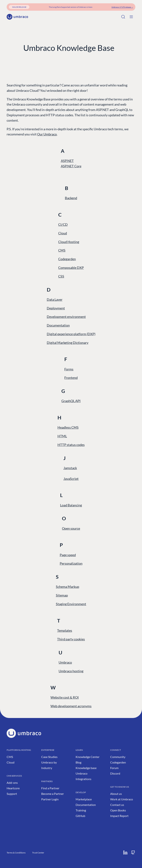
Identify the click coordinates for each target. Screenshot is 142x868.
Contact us (117, 805)
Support (12, 794)
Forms (69, 369)
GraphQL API (71, 401)
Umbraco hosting (71, 671)
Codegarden (67, 259)
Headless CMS (68, 427)
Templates (65, 630)
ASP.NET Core (71, 166)
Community (118, 757)
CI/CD (63, 224)
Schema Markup (67, 587)
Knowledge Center (88, 757)
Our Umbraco (47, 134)
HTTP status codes (71, 445)
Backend (71, 198)
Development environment (66, 317)
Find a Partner (50, 788)
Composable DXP (71, 268)
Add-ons (12, 783)
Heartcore (13, 788)
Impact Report (119, 816)
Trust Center (38, 853)
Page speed (68, 555)
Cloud (63, 233)
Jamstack (70, 468)
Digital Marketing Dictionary (68, 343)
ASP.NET (67, 161)
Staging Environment (71, 604)
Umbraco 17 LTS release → (122, 7)
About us (116, 794)
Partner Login (50, 799)
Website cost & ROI (65, 697)
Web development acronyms (71, 706)
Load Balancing (71, 505)
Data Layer (55, 299)
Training (81, 810)
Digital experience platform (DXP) (71, 334)
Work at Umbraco (122, 799)
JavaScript (71, 479)
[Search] (123, 17)
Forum (114, 768)
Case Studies (49, 757)
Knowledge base (86, 768)
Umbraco (65, 662)
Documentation (58, 325)
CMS (62, 250)
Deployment (56, 308)
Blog (78, 762)
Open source (71, 528)
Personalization (71, 563)
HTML (62, 436)
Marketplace (84, 799)
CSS (61, 276)
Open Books (118, 810)
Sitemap (62, 595)
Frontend (71, 378)
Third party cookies (71, 639)
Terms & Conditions (16, 853)
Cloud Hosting (69, 242)
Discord (115, 773)
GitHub (80, 816)
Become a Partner (53, 794)
